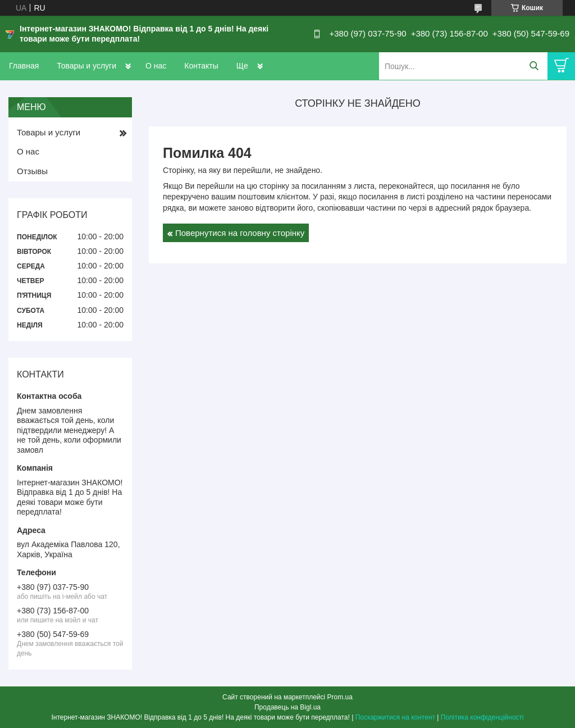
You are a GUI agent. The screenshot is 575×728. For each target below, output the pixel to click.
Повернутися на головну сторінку (240, 233)
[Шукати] (534, 66)
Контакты (201, 66)
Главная (24, 66)
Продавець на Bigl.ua (287, 707)
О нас (156, 66)
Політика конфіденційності (482, 717)
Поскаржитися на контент (395, 717)
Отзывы (32, 171)
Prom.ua (340, 697)
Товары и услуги (86, 66)
